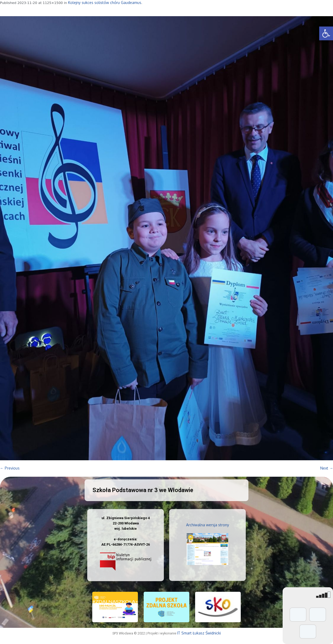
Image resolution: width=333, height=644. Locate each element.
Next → (327, 468)
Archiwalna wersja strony (208, 525)
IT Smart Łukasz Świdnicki (199, 633)
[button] (326, 33)
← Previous (10, 468)
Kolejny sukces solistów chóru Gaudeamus (105, 3)
